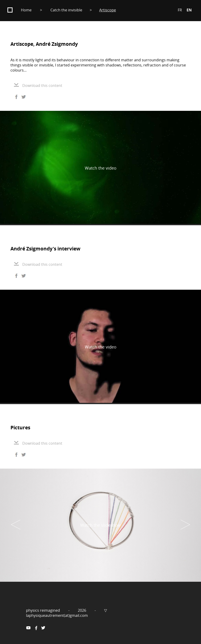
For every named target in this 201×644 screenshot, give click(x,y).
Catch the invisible (66, 10)
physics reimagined (43, 610)
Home (26, 10)
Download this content (38, 85)
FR (180, 10)
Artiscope (108, 10)
